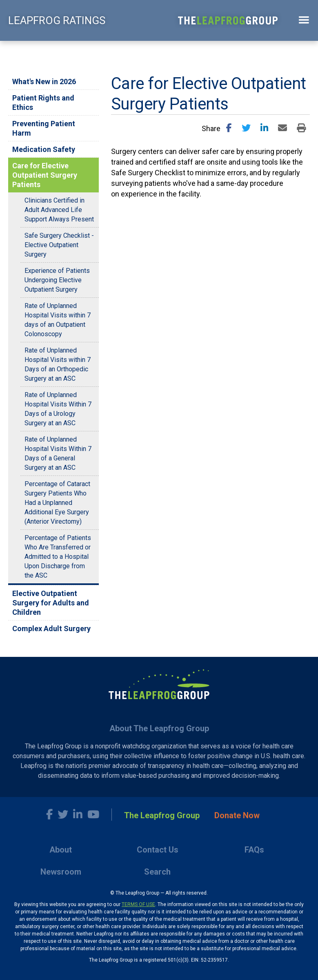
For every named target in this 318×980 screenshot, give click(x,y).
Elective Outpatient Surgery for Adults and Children (51, 603)
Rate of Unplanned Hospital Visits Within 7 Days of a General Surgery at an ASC (58, 453)
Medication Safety (44, 149)
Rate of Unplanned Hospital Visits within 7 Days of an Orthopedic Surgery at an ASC (58, 364)
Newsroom (61, 872)
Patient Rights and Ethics (43, 103)
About (61, 850)
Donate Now (237, 815)
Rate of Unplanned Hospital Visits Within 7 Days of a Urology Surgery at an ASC (58, 409)
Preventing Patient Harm (44, 128)
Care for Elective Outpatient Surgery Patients (45, 175)
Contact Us (158, 850)
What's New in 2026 (44, 81)
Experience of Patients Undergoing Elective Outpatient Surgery (57, 280)
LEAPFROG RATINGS (57, 20)
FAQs (254, 850)
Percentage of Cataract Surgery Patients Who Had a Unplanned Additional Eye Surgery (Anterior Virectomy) (57, 503)
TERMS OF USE (138, 904)
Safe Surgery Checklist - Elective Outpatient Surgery (59, 245)
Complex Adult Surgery (51, 628)
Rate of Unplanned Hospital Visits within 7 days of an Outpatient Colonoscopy (58, 320)
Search (157, 872)
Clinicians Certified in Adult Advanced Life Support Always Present (59, 210)
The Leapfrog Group (162, 815)
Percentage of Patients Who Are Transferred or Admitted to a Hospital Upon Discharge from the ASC (58, 557)
